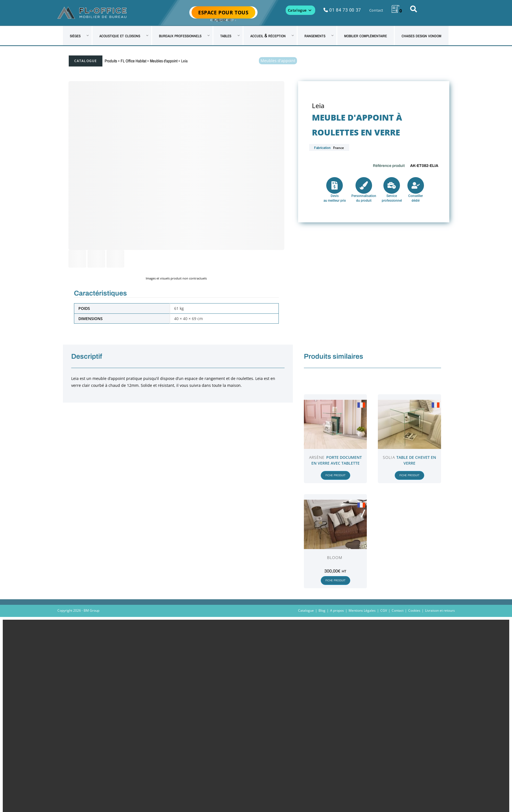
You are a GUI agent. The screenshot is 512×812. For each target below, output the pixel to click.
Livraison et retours (440, 610)
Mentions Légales (362, 610)
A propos (337, 610)
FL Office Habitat (133, 61)
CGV (384, 610)
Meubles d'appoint (164, 61)
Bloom (335, 557)
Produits (111, 61)
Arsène (317, 457)
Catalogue (86, 61)
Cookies (414, 610)
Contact (398, 610)
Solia (389, 457)
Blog (322, 610)
